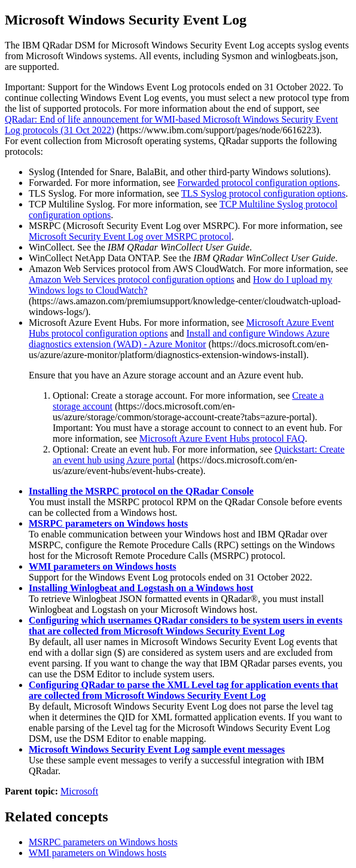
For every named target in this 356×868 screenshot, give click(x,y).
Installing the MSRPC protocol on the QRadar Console (141, 491)
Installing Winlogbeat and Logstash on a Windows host (141, 588)
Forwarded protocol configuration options (257, 183)
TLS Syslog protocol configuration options (264, 193)
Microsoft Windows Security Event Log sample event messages (157, 749)
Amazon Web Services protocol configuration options (132, 279)
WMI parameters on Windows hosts (103, 566)
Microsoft (79, 791)
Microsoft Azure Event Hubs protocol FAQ (222, 438)
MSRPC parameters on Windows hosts (108, 523)
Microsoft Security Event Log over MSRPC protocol (130, 236)
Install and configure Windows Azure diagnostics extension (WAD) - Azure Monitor (179, 339)
